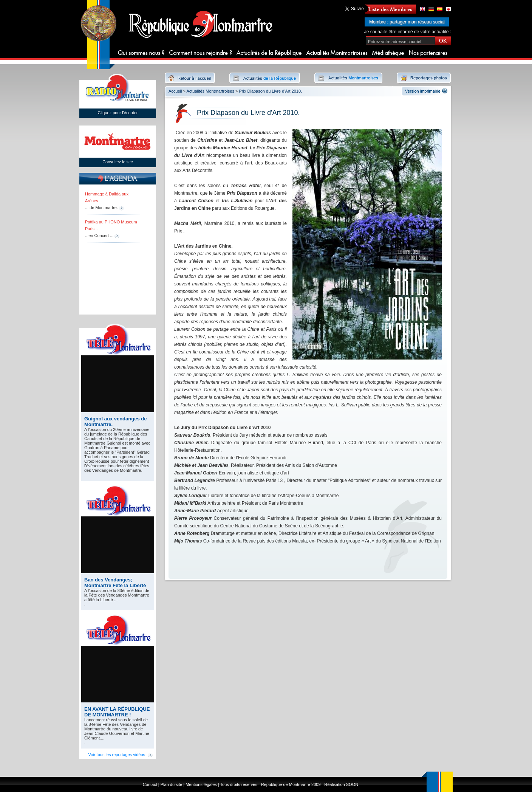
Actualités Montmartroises (210, 91)
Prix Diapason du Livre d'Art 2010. (271, 91)
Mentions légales (201, 784)
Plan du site (171, 784)
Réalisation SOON (341, 784)
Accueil (175, 91)
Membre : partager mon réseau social (407, 22)
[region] (115, 249)
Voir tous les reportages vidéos (117, 755)
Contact (150, 784)
